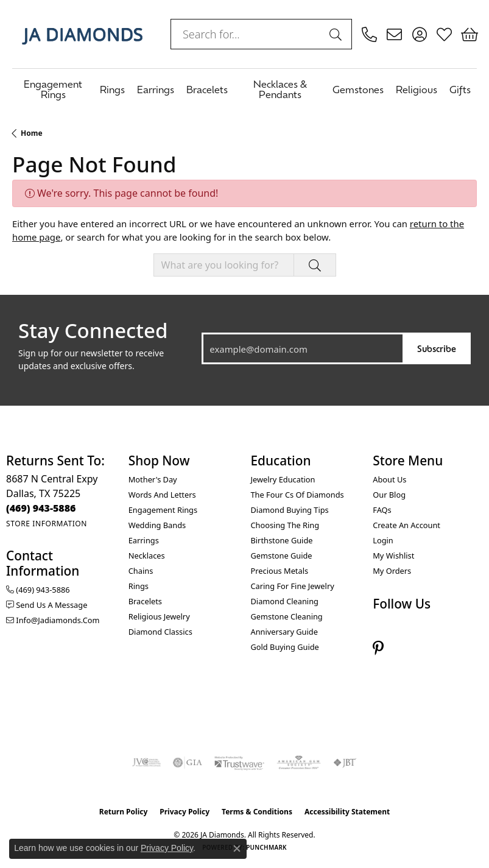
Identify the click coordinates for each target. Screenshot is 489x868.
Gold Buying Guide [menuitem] (285, 647)
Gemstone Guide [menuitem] (282, 556)
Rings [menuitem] (139, 586)
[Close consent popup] (237, 849)
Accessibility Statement (347, 812)
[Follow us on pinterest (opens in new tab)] (378, 648)
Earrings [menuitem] (144, 540)
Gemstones (358, 89)
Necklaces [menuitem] (147, 556)
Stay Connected (93, 331)
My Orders (392, 571)
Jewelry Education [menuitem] (283, 479)
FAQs (382, 510)
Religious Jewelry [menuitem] (159, 616)
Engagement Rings (53, 89)
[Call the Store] (41, 508)
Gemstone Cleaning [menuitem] (287, 616)
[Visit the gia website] (188, 763)
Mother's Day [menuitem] (153, 479)
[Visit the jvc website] (146, 763)
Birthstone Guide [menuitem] (282, 540)
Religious (417, 89)
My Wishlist (393, 556)
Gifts (460, 89)
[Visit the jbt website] (345, 763)
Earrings (156, 89)
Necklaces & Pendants (280, 89)
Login (383, 540)
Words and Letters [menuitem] (162, 495)
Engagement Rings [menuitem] (163, 510)
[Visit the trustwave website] (239, 763)
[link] (369, 34)
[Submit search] (337, 34)
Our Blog (389, 495)
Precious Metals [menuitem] (280, 571)
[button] (419, 34)
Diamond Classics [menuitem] (160, 632)
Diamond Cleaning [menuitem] (285, 601)
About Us (389, 479)
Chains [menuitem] (141, 571)
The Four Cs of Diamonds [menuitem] (297, 495)
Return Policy (124, 812)
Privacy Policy (185, 812)
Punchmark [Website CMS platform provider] (266, 847)
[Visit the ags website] (299, 763)
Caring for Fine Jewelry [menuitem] (293, 586)
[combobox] (247, 34)
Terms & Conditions (257, 812)
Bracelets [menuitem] (145, 601)
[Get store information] (47, 524)
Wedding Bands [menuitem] (157, 525)
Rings (112, 89)
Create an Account (406, 525)
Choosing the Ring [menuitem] (285, 525)
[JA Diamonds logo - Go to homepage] (82, 34)
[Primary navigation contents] (244, 89)
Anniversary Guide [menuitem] (284, 632)
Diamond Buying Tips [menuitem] (290, 510)
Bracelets (207, 89)
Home (32, 133)
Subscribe (437, 348)
